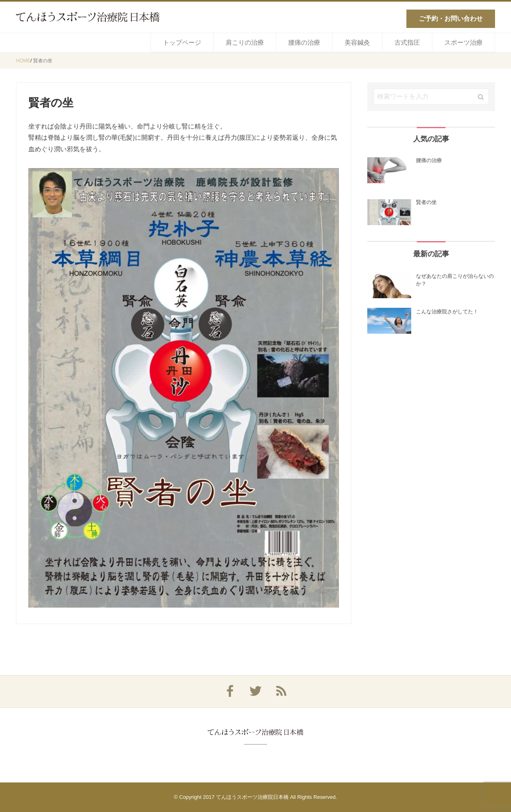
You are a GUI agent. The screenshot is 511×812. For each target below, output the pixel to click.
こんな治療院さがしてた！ (447, 312)
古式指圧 (407, 43)
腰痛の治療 (304, 43)
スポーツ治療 (463, 43)
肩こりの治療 (245, 43)
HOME (23, 61)
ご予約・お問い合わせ (451, 19)
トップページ (182, 43)
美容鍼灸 (357, 43)
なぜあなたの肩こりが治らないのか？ (455, 280)
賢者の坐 (43, 61)
